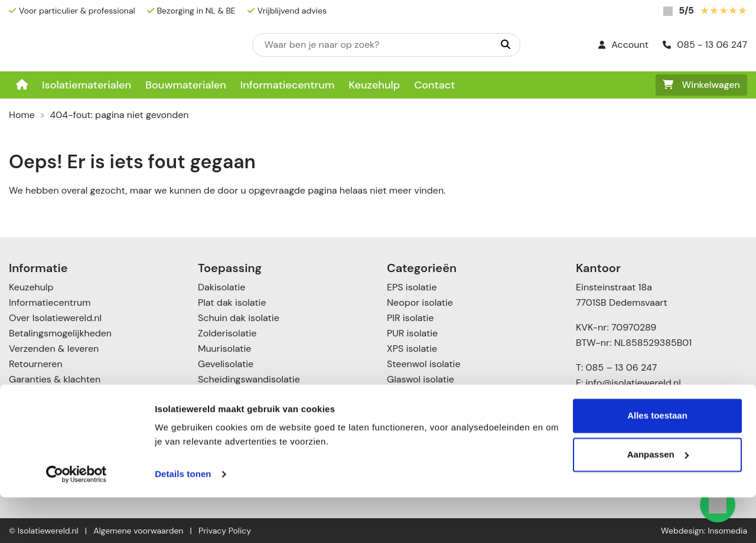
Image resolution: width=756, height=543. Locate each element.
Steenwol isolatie (424, 364)
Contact (434, 85)
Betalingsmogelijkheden (60, 333)
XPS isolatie (412, 349)
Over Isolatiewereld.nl (55, 318)
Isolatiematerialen (87, 85)
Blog (18, 395)
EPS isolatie (412, 287)
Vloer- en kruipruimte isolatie (262, 425)
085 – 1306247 (617, 423)
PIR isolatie (410, 318)
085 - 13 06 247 (705, 45)
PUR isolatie (412, 333)
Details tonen (183, 520)
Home (22, 115)
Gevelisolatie (226, 364)
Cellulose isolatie (423, 410)
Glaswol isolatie (421, 379)
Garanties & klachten (55, 379)
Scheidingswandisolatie (249, 379)
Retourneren (36, 364)
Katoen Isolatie (419, 395)
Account (623, 45)
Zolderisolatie (227, 333)
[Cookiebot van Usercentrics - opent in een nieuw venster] (76, 520)
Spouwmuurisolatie (239, 395)
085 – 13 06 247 (621, 367)
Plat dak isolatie (232, 302)
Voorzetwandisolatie (242, 410)
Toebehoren (413, 425)
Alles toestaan (657, 461)
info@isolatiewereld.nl (633, 383)
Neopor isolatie (420, 302)
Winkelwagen (701, 85)
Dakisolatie (221, 287)
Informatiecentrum (288, 85)
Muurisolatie (224, 349)
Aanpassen (658, 500)
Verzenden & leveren (54, 349)
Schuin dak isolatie (239, 318)
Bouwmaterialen (186, 85)
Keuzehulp (374, 85)
